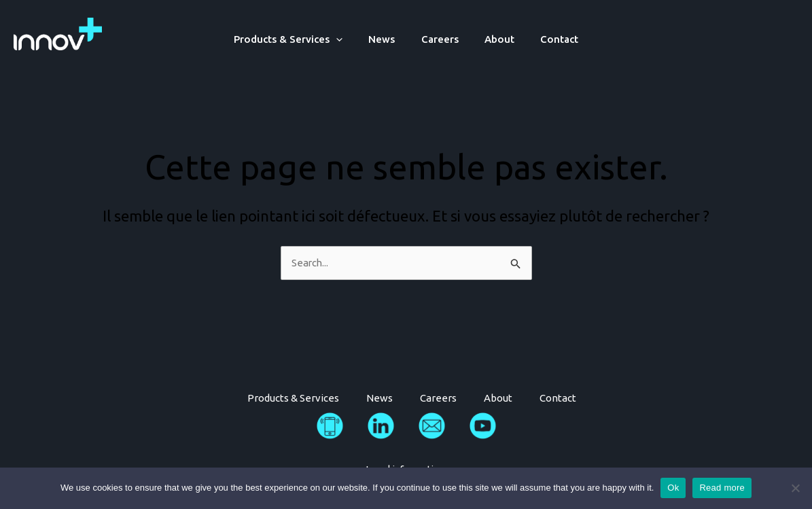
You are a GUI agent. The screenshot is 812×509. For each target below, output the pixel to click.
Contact (548, 39)
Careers (440, 39)
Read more (722, 488)
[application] (348, 39)
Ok (673, 488)
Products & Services (300, 39)
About (494, 39)
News (388, 39)
